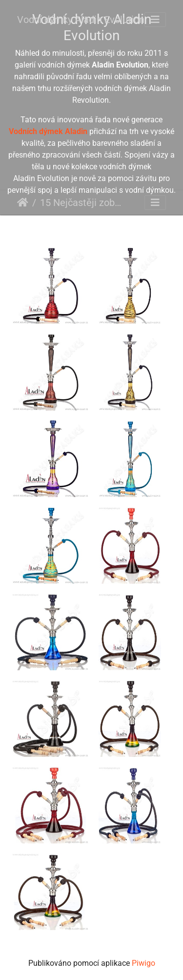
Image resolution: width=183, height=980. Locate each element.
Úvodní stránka (23, 203)
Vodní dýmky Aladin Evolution (81, 20)
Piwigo (143, 963)
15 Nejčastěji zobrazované (81, 203)
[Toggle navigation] (155, 20)
